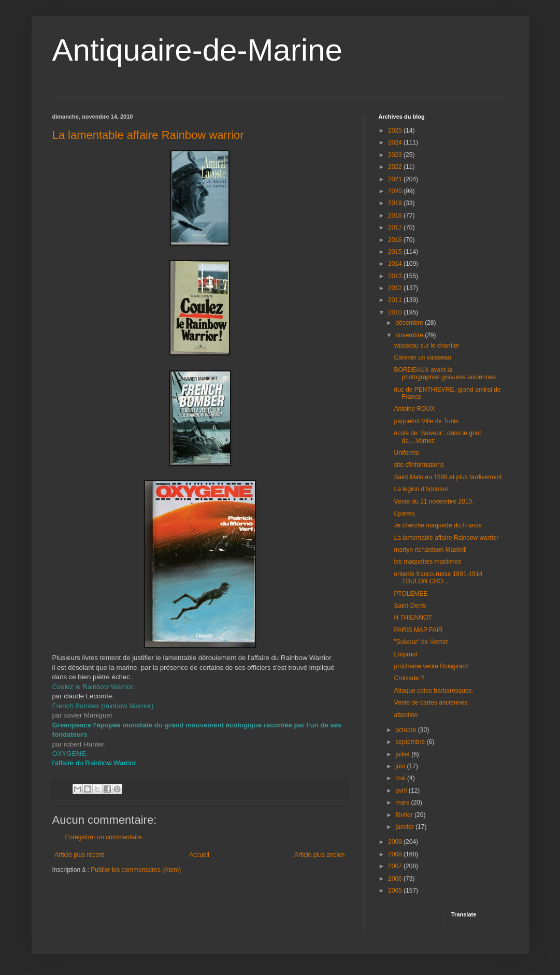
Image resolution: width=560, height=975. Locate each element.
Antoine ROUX (414, 409)
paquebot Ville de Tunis (426, 421)
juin (401, 766)
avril (402, 791)
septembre (411, 742)
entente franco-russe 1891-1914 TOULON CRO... (438, 578)
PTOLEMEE (411, 594)
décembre (410, 323)
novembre (410, 335)
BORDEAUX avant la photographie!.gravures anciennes (444, 374)
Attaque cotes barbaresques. (433, 691)
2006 (396, 879)
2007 (396, 866)
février (405, 815)
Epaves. (405, 513)
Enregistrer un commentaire (104, 837)
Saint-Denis (410, 606)
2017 (396, 227)
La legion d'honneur (421, 489)
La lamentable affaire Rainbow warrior (148, 135)
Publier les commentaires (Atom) (136, 870)
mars (403, 802)
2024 (396, 142)
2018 (396, 216)
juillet (403, 754)
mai (401, 778)
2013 (396, 276)
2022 (396, 167)
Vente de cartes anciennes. (431, 702)
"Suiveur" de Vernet (421, 642)
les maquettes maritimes (427, 562)
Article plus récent (80, 855)
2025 (396, 131)
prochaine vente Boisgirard (431, 666)
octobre (406, 730)
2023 (396, 155)
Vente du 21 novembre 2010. (434, 501)
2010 (396, 312)
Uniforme (406, 453)
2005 (396, 891)
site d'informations (419, 465)
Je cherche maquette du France (437, 525)
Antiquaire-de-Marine (197, 50)
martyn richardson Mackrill (430, 550)
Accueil (199, 855)
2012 (396, 288)
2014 (396, 264)
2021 (396, 179)
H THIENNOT (413, 618)
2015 (396, 252)
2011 (396, 300)
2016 (396, 240)
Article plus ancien (319, 855)
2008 (396, 854)
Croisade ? (409, 678)
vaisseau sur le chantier (426, 346)
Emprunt (405, 654)
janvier (405, 827)
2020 (396, 191)
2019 (396, 203)
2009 (396, 842)
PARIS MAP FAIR (418, 630)
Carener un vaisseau (422, 357)
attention (406, 715)
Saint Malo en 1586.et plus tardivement (448, 477)
